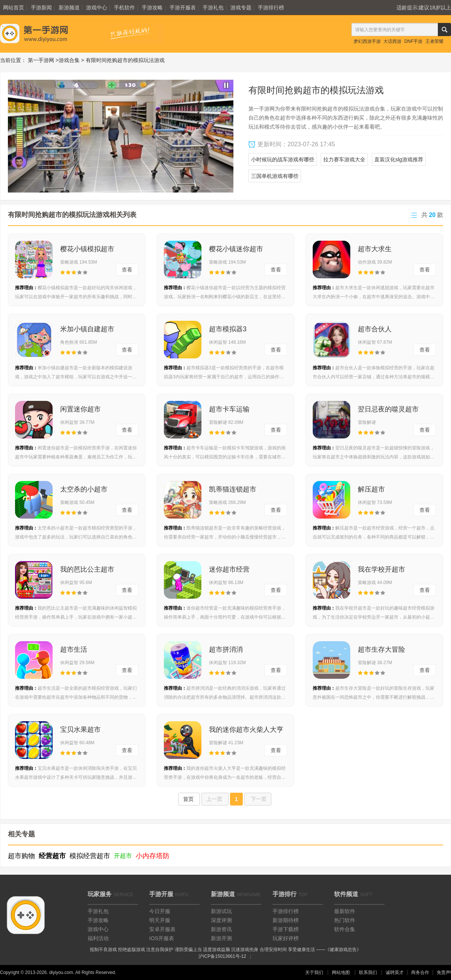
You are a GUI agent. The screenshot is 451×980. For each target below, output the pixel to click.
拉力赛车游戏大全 (344, 159)
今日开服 (160, 911)
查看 (127, 270)
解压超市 (371, 489)
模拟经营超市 (90, 856)
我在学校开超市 (381, 569)
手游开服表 (183, 8)
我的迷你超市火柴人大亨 (246, 730)
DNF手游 (414, 41)
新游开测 (221, 938)
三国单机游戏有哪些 (275, 176)
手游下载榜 (286, 929)
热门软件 (345, 920)
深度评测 (221, 920)
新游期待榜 (286, 920)
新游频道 (69, 8)
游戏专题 (241, 8)
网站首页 (14, 8)
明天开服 (160, 920)
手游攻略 (152, 8)
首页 (189, 799)
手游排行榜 (271, 8)
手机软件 (124, 8)
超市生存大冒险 (381, 649)
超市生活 (74, 649)
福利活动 (98, 938)
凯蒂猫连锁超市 (233, 489)
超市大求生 (375, 249)
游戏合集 (69, 60)
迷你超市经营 (229, 569)
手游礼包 (213, 8)
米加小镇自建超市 (87, 329)
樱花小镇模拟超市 (87, 249)
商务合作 (420, 972)
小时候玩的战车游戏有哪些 (283, 159)
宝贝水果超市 (80, 730)
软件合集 (345, 929)
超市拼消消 (226, 649)
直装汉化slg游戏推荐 (399, 159)
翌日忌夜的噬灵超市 (388, 409)
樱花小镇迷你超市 (236, 249)
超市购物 (21, 856)
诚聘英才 (395, 972)
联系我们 (368, 972)
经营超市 (52, 856)
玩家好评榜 (286, 938)
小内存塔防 (153, 856)
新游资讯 (221, 929)
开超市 (123, 856)
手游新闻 (41, 8)
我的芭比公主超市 (87, 569)
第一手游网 (41, 60)
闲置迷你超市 (80, 409)
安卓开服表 (162, 929)
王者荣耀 (434, 41)
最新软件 (345, 911)
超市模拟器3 (228, 329)
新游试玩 (221, 911)
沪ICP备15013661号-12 (222, 956)
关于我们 (314, 972)
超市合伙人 (375, 329)
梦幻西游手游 (367, 41)
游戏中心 (97, 8)
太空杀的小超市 (84, 489)
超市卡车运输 (229, 409)
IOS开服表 (162, 938)
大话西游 (392, 41)
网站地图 (341, 972)
